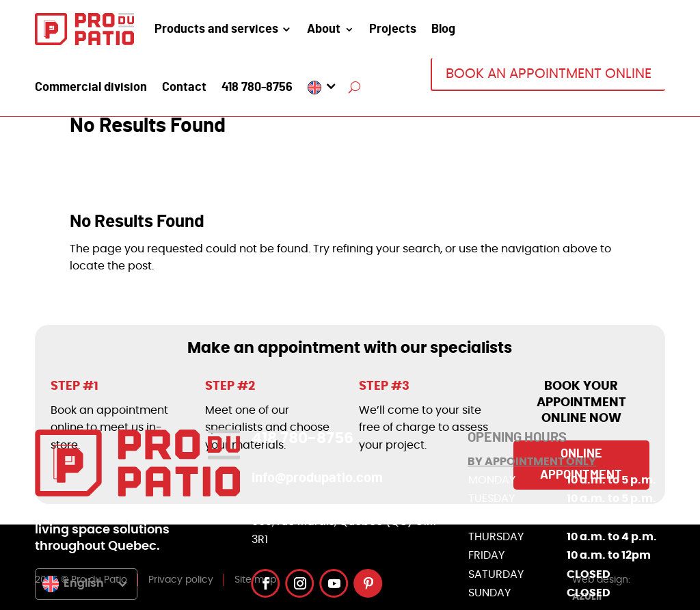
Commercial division (91, 88)
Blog (443, 29)
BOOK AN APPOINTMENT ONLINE (549, 74)
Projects (393, 29)
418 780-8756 (257, 88)
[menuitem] (323, 88)
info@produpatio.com (317, 478)
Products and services (216, 29)
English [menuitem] (84, 583)
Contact (184, 88)
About (324, 29)
